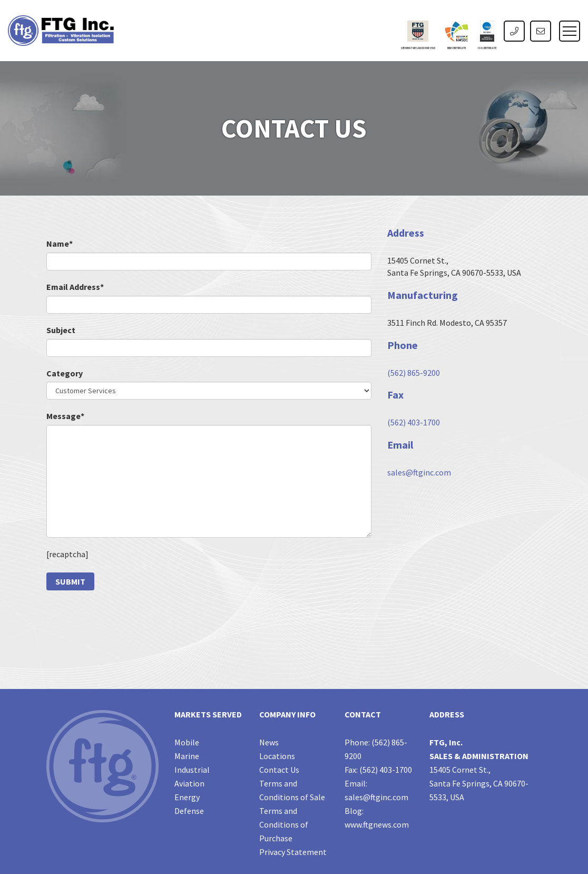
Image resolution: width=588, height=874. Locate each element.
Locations (277, 756)
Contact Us (279, 770)
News (269, 742)
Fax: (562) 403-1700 (378, 770)
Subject (61, 330)
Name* (60, 244)
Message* (65, 416)
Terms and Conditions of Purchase (284, 824)
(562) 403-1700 (414, 422)
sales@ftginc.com (419, 472)
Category (65, 373)
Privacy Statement (293, 852)
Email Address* (75, 287)
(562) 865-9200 (414, 373)
